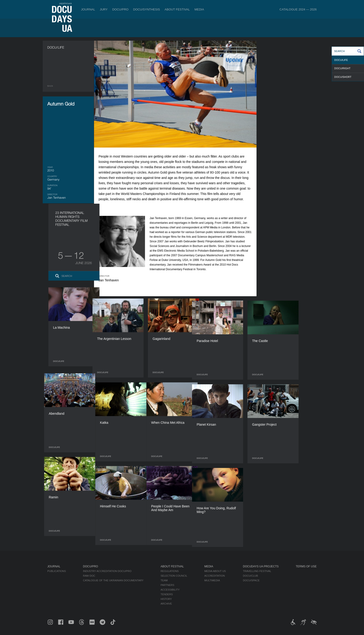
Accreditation (214, 576)
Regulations (170, 571)
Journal (88, 9)
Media (199, 9)
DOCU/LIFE (341, 60)
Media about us (215, 571)
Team (164, 580)
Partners (167, 585)
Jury (104, 9)
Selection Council (174, 576)
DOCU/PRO (120, 9)
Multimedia (212, 580)
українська (65, 3)
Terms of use (306, 566)
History (166, 599)
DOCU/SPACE (251, 580)
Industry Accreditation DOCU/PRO (107, 571)
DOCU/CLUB (251, 576)
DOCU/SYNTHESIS (146, 9)
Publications (57, 571)
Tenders (167, 594)
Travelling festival (257, 571)
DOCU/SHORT (343, 77)
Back (50, 86)
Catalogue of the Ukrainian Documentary (113, 580)
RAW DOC (89, 576)
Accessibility (170, 590)
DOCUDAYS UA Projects (261, 566)
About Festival (177, 9)
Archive (166, 604)
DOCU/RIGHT (342, 68)
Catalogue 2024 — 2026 (298, 9)
